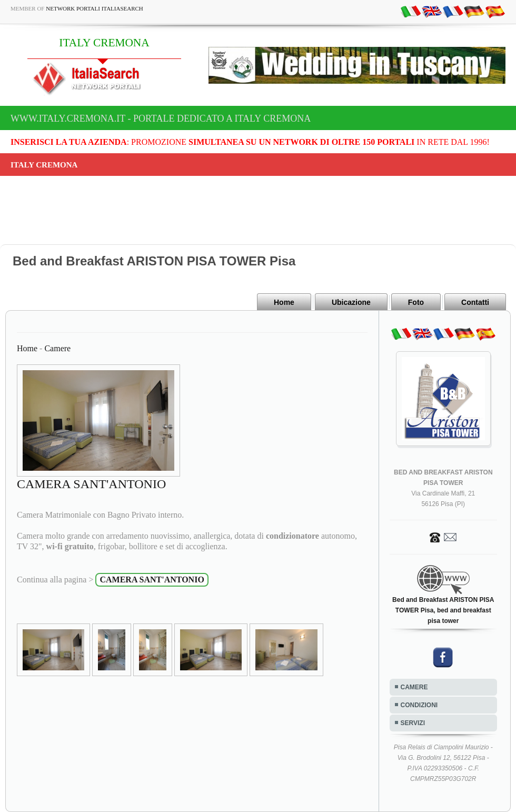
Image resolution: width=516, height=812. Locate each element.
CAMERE (414, 687)
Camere (57, 348)
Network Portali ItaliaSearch (95, 8)
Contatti (475, 302)
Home (284, 302)
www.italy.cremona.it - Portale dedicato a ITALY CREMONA (161, 118)
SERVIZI (413, 723)
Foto (416, 302)
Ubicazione (351, 302)
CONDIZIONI (419, 705)
